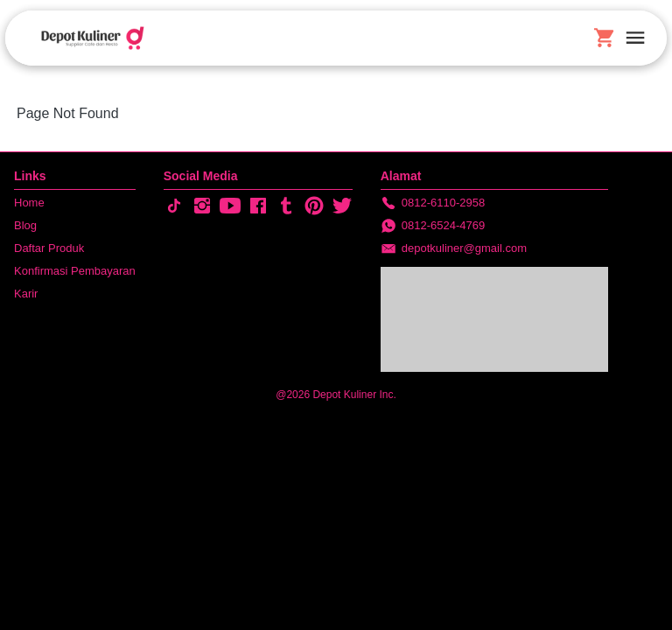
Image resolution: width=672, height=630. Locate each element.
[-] (174, 206)
